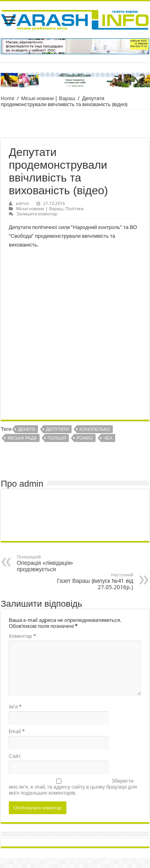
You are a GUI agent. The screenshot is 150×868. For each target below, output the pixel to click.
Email (17, 731)
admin (22, 204)
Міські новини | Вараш (48, 98)
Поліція (57, 438)
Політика (74, 209)
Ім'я (15, 707)
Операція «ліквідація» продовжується (58, 563)
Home (8, 98)
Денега (27, 429)
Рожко (85, 438)
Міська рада (22, 438)
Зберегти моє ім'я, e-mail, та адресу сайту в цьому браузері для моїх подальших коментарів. (73, 787)
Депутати (57, 429)
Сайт (15, 756)
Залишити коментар (37, 214)
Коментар (22, 636)
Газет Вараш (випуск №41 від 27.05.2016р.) (92, 581)
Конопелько (95, 429)
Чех (108, 438)
